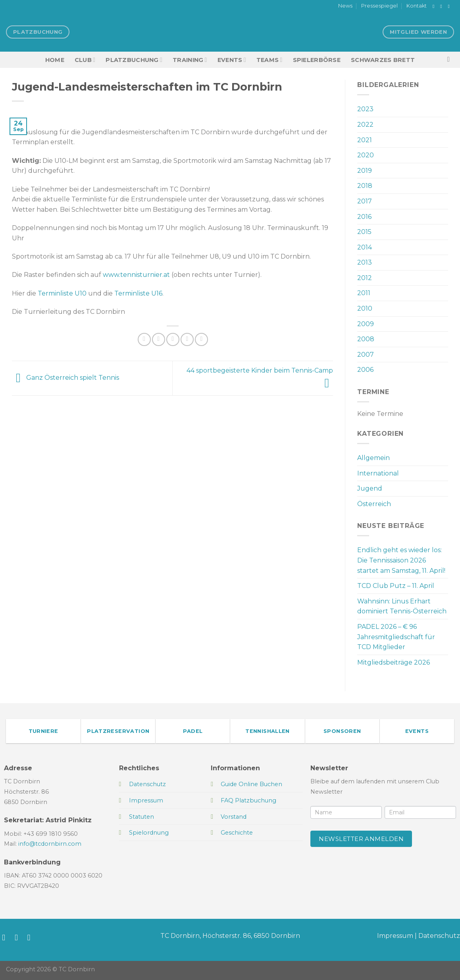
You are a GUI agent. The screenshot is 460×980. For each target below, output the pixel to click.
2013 (365, 262)
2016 (364, 217)
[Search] (451, 60)
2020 (366, 155)
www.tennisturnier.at (136, 275)
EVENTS (232, 60)
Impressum (395, 936)
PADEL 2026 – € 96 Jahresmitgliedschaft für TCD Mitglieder (396, 637)
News (345, 6)
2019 (365, 171)
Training (190, 60)
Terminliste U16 (138, 293)
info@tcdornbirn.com (50, 844)
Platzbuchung (134, 60)
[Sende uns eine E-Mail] (450, 6)
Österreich (374, 504)
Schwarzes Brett (383, 60)
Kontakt (417, 6)
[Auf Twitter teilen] (159, 339)
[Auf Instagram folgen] (443, 6)
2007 (366, 355)
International (378, 473)
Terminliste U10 (62, 293)
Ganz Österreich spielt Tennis (65, 378)
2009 (366, 324)
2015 (364, 232)
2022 (365, 125)
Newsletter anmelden (361, 839)
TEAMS (269, 60)
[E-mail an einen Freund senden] (173, 339)
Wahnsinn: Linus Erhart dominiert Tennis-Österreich (402, 606)
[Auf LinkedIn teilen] (201, 339)
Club (85, 60)
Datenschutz (439, 936)
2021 (365, 140)
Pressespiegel (379, 6)
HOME (55, 60)
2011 (364, 293)
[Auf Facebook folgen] (435, 6)
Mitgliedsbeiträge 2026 (394, 662)
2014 (365, 247)
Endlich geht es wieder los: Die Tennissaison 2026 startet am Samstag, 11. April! (401, 560)
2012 (365, 278)
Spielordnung (149, 833)
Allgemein (373, 458)
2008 (366, 339)
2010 (365, 308)
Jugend (370, 488)
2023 (365, 109)
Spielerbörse (317, 60)
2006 (365, 370)
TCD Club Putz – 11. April (396, 586)
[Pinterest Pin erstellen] (187, 339)
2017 (365, 201)
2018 (365, 186)
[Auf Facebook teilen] (144, 339)
